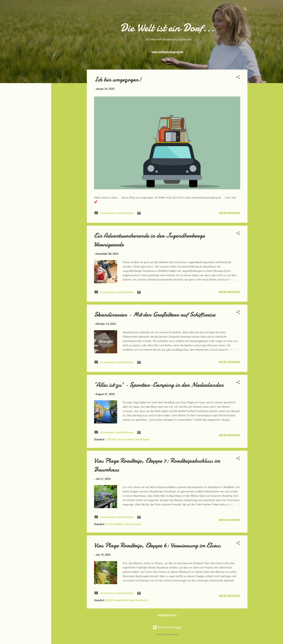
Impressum (205, 60)
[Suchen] (245, 10)
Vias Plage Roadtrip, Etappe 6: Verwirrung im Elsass (157, 545)
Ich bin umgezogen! (118, 79)
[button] (238, 78)
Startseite (129, 60)
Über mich (184, 60)
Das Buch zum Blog (157, 60)
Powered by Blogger (167, 627)
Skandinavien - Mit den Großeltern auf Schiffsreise (155, 314)
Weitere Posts (167, 615)
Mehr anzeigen (229, 213)
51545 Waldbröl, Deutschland (123, 524)
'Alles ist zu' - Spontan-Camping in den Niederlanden (159, 385)
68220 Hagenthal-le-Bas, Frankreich (127, 600)
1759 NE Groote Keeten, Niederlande (128, 440)
